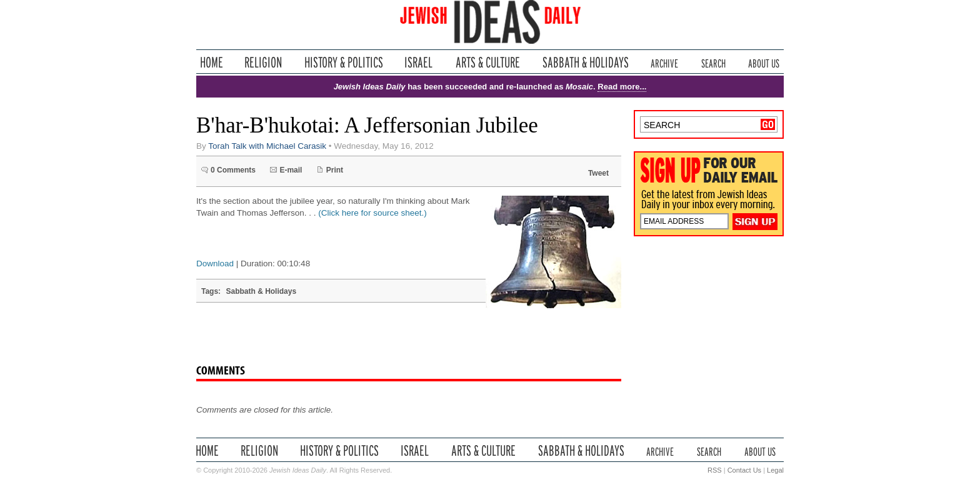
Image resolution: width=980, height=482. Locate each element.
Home (212, 62)
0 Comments (233, 170)
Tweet (598, 173)
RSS (715, 470)
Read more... (622, 87)
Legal (775, 470)
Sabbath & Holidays (585, 62)
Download (215, 264)
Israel (419, 62)
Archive (664, 62)
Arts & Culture (487, 62)
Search (713, 62)
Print (335, 170)
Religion (263, 62)
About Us (764, 62)
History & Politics (344, 62)
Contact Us (744, 470)
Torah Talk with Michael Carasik (267, 146)
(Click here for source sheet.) (372, 213)
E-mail (291, 170)
